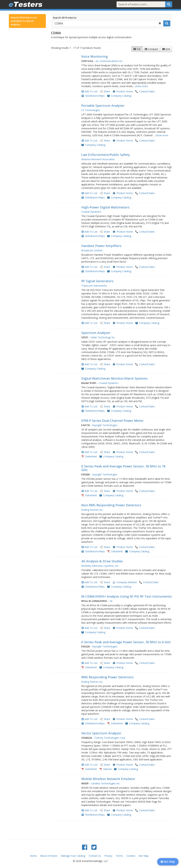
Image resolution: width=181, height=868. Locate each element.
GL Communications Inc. (109, 61)
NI (111, 601)
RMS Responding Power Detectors (107, 677)
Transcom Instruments (94, 286)
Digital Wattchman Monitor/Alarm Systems (114, 378)
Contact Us (95, 856)
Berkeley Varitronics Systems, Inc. (100, 566)
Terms (119, 856)
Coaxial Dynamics (91, 212)
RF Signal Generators (97, 281)
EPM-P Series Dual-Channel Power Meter (112, 421)
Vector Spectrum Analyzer (101, 733)
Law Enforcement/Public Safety (106, 155)
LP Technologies (91, 110)
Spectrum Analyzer (96, 333)
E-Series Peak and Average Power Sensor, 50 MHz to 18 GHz (123, 468)
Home (33, 856)
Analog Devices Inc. (92, 510)
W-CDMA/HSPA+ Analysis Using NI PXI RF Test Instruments (127, 596)
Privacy (108, 856)
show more (141, 86)
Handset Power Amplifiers (101, 246)
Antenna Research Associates (98, 159)
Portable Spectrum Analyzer (103, 106)
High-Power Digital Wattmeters (105, 207)
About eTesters (49, 856)
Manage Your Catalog (73, 856)
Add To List (91, 91)
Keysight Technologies (105, 425)
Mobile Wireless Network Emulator (108, 779)
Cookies (131, 856)
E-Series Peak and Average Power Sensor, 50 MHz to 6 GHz (126, 642)
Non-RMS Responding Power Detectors (111, 505)
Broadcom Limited (92, 250)
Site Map (144, 856)
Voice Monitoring (94, 56)
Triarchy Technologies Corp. (110, 738)
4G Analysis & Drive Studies (102, 561)
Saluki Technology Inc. (103, 337)
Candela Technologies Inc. (106, 783)
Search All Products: (65, 18)
